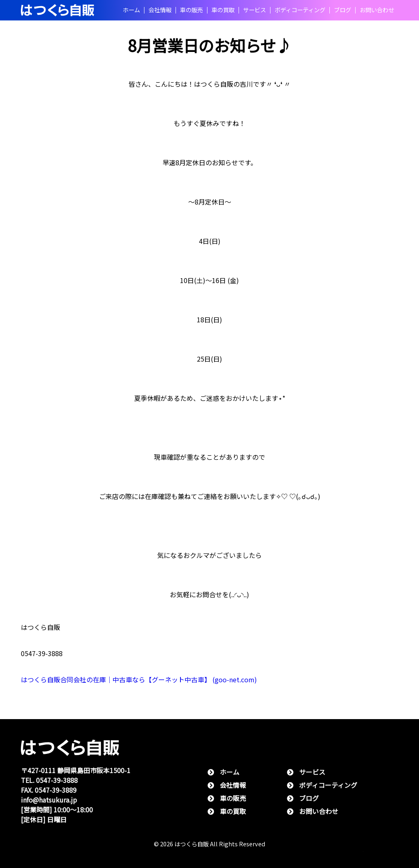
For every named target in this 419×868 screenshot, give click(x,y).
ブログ (342, 10)
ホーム (131, 10)
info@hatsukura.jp (49, 800)
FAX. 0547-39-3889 (49, 790)
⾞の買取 (223, 10)
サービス (255, 10)
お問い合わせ (377, 10)
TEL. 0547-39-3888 (49, 780)
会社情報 (160, 10)
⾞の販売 (191, 10)
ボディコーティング (300, 10)
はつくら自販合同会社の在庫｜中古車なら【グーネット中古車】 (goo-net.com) (139, 680)
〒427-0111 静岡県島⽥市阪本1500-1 (76, 770)
